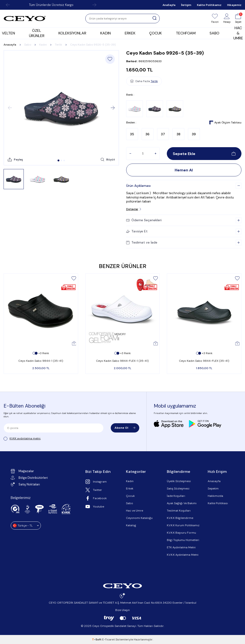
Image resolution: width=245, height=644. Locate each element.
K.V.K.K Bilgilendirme (180, 518)
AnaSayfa (169, 5)
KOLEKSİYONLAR (72, 33)
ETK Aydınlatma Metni (181, 547)
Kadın (43, 45)
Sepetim (213, 489)
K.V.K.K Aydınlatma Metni (183, 555)
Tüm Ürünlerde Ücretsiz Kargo (51, 5)
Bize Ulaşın (122, 610)
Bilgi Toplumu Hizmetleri (183, 540)
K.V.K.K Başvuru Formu (181, 533)
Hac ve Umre (135, 511)
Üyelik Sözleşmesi (179, 481)
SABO (214, 33)
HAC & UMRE (238, 33)
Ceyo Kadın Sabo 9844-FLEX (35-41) (204, 361)
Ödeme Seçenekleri (144, 220)
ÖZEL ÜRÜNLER (37, 33)
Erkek (130, 489)
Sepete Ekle (204, 154)
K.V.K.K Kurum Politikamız (183, 525)
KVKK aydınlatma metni (25, 438)
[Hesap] (227, 19)
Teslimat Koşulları (179, 511)
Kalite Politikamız (209, 5)
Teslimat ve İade (142, 242)
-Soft (97, 639)
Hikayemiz (234, 5)
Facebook (96, 498)
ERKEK (130, 33)
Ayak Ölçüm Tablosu (225, 122)
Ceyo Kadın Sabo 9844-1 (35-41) (41, 361)
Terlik (58, 45)
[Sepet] (238, 19)
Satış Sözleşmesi (178, 489)
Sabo (28, 45)
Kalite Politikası (218, 503)
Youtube (95, 507)
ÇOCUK (156, 33)
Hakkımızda (215, 496)
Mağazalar (22, 471)
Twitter (94, 490)
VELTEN (8, 33)
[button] (58, 160)
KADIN (106, 33)
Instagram (96, 482)
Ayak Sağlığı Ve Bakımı (182, 503)
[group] (61, 108)
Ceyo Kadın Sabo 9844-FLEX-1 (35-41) (122, 361)
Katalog (131, 525)
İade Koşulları (176, 496)
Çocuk (130, 496)
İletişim (186, 5)
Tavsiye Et (137, 231)
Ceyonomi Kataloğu (139, 518)
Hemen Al (184, 170)
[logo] (25, 19)
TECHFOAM (186, 33)
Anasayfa (10, 45)
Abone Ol (125, 428)
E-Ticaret (108, 639)
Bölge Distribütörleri (29, 478)
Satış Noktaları (25, 484)
